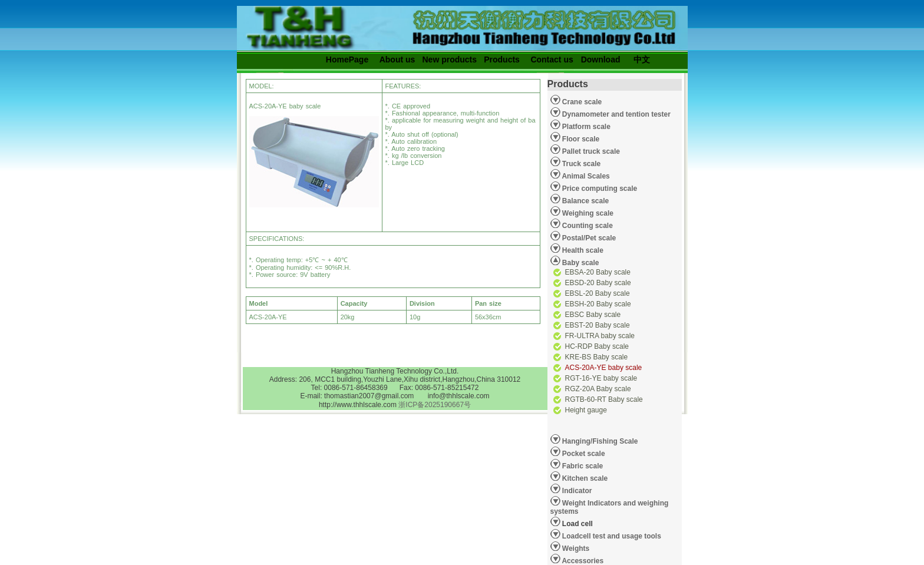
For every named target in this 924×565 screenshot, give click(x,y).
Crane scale (581, 102)
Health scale (582, 250)
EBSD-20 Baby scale (598, 283)
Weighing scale (587, 213)
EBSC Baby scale (593, 315)
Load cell (572, 522)
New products (450, 60)
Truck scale (581, 164)
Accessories (582, 561)
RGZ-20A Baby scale (598, 389)
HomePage (347, 60)
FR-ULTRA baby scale (600, 336)
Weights (575, 549)
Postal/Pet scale (588, 238)
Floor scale (580, 139)
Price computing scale (599, 189)
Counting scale (587, 226)
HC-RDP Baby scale (597, 346)
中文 (642, 60)
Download (601, 60)
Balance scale (585, 201)
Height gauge (586, 410)
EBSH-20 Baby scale (598, 304)
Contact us (552, 60)
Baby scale (580, 263)
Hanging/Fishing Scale (599, 441)
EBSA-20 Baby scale (598, 272)
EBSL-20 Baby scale (598, 293)
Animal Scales (585, 176)
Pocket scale (583, 454)
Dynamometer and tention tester (616, 114)
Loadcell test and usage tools (612, 536)
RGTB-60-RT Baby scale (604, 399)
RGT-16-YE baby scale (601, 378)
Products (502, 60)
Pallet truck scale (590, 151)
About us (397, 60)
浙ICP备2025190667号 (435, 405)
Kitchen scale (584, 478)
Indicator (576, 491)
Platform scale (585, 127)
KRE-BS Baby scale (597, 357)
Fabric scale (582, 466)
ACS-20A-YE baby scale (604, 368)
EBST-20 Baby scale (598, 325)
